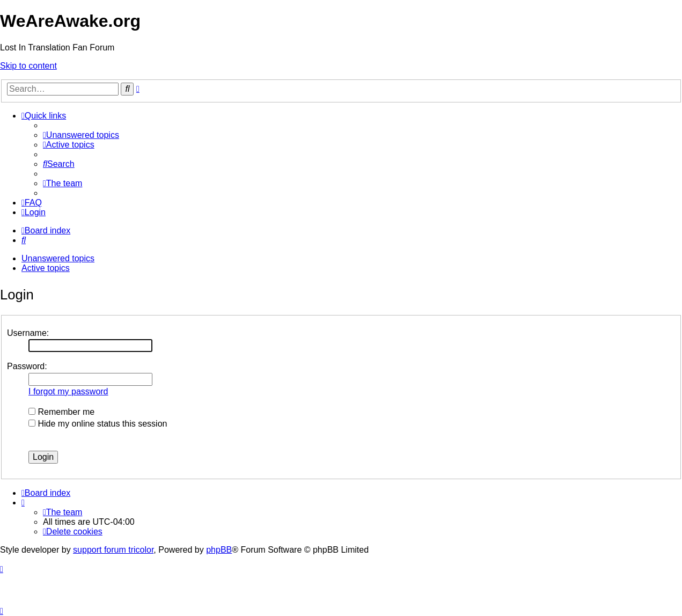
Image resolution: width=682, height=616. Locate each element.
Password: (27, 366)
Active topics (46, 268)
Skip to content (28, 66)
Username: (28, 333)
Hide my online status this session (98, 424)
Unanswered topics (58, 258)
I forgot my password (68, 391)
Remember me (61, 412)
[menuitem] (81, 135)
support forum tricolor (113, 550)
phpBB (219, 550)
